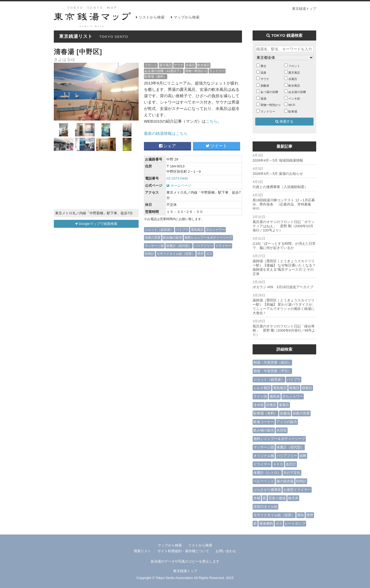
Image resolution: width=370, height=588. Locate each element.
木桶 (257, 498)
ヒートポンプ (295, 524)
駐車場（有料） (265, 413)
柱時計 (149, 254)
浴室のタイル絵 (265, 507)
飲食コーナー (264, 422)
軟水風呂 (204, 65)
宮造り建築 (277, 498)
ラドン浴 (260, 396)
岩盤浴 (285, 413)
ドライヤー (223, 246)
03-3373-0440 (177, 178)
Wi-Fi (292, 105)
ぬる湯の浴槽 (297, 92)
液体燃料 (266, 524)
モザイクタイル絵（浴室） (176, 254)
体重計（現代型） (179, 246)
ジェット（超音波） (159, 230)
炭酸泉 (265, 86)
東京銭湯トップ (304, 9)
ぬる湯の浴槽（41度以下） (164, 71)
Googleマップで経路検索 (96, 224)
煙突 (200, 254)
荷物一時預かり (196, 71)
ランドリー (217, 71)
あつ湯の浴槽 (269, 92)
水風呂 (190, 65)
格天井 (293, 498)
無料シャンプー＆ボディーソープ (208, 237)
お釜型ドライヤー (297, 490)
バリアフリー (204, 246)
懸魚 (301, 515)
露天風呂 (166, 65)
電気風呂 (197, 230)
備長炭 (275, 396)
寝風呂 (307, 388)
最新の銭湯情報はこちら (166, 133)
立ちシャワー (215, 230)
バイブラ (182, 230)
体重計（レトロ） (267, 473)
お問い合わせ (226, 551)
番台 (263, 66)
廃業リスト (142, 551)
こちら (212, 121)
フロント (151, 65)
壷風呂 (284, 405)
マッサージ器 (154, 246)
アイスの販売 (287, 422)
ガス (209, 254)
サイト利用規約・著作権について (183, 551)
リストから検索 (152, 17)
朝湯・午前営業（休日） (272, 362)
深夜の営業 (153, 237)
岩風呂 (271, 405)
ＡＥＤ (278, 464)
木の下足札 (292, 473)
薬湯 (263, 99)
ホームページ (179, 186)
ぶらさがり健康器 (267, 490)
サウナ (179, 65)
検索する (284, 121)
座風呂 (294, 388)
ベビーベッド (264, 481)
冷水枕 (259, 405)
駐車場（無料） (156, 76)
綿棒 (303, 456)
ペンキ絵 (294, 99)
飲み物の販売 (173, 237)
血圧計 (291, 464)
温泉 (263, 73)
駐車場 (293, 112)
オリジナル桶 (264, 456)
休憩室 (282, 430)
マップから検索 (187, 17)
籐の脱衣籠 (285, 481)
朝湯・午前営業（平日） (272, 371)
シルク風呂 (262, 388)
